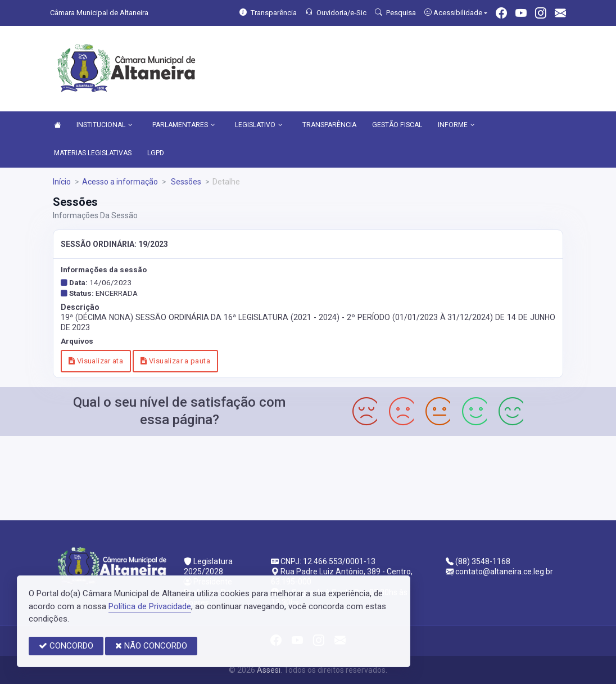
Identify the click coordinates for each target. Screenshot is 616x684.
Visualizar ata (96, 361)
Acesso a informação (120, 182)
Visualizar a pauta (175, 361)
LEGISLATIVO (259, 125)
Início (62, 182)
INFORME (456, 125)
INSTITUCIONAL (105, 125)
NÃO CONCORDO (151, 646)
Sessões (185, 182)
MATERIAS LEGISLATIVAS (93, 153)
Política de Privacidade (150, 606)
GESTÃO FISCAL (397, 125)
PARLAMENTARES (184, 125)
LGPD (156, 153)
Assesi (269, 670)
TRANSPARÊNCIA (329, 125)
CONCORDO (66, 646)
